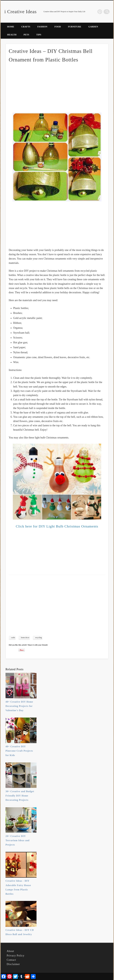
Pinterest (101, 12)
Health (12, 35)
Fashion (42, 27)
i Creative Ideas (21, 12)
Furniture (75, 27)
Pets (26, 35)
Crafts (26, 27)
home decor (25, 638)
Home (11, 27)
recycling (39, 638)
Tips (39, 35)
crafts (13, 638)
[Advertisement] (57, 87)
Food (58, 27)
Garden (93, 27)
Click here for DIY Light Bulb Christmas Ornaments (57, 526)
